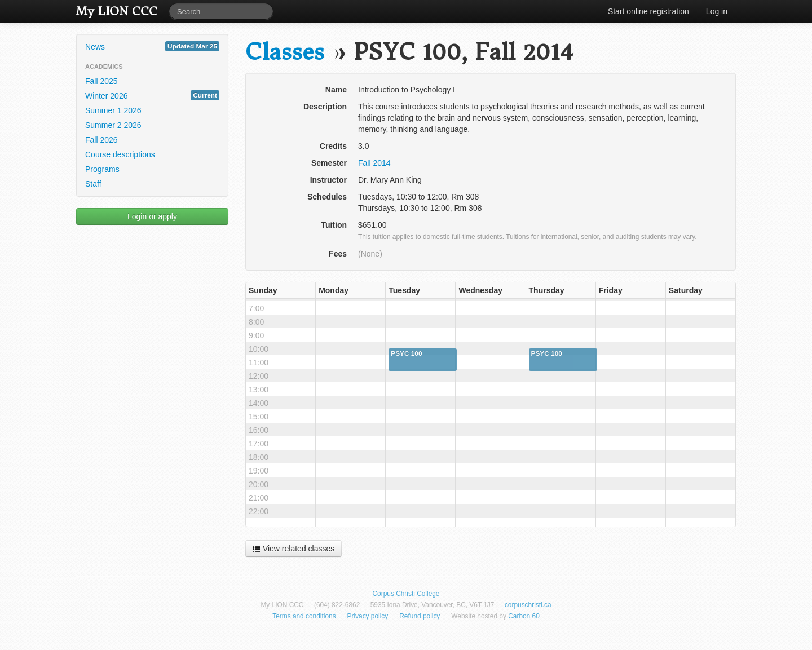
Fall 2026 (101, 140)
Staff (93, 184)
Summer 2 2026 (113, 125)
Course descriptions (120, 154)
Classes (285, 52)
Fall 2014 (374, 163)
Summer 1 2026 (113, 110)
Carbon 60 (524, 616)
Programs (102, 169)
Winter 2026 (152, 95)
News (152, 46)
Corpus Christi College (406, 594)
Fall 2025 (101, 81)
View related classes (294, 549)
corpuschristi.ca (528, 605)
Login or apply (152, 216)
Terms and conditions (304, 616)
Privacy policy (368, 616)
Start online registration (648, 11)
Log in (717, 11)
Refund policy (420, 616)
